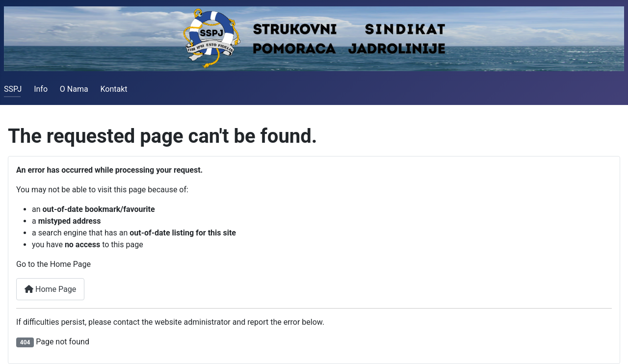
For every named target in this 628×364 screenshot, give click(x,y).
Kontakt (114, 89)
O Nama (74, 89)
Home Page (50, 289)
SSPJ (13, 89)
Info (41, 89)
